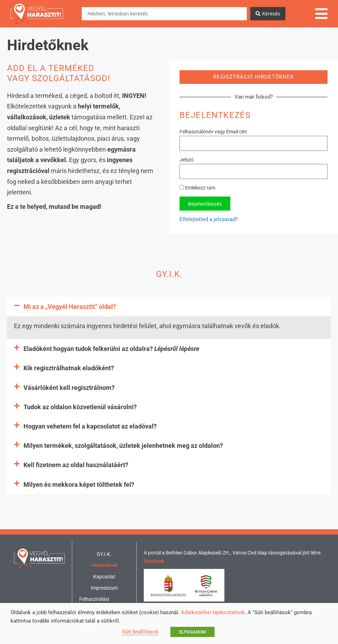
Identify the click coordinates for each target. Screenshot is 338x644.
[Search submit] (268, 14)
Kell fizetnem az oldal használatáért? (76, 465)
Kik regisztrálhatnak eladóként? (69, 368)
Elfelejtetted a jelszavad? (209, 219)
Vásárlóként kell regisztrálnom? (69, 388)
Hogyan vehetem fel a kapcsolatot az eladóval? (90, 426)
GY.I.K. (104, 554)
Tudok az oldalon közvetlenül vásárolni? (80, 407)
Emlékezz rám (197, 188)
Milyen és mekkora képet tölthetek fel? (79, 484)
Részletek (154, 561)
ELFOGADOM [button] (192, 632)
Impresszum (104, 588)
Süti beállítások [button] (140, 632)
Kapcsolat (104, 577)
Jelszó (187, 160)
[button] (169, 307)
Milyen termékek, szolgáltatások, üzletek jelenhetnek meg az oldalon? (123, 446)
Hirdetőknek (104, 565)
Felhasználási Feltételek (94, 603)
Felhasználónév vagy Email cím (213, 132)
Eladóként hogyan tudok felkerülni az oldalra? (111, 349)
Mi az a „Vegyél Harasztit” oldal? (70, 307)
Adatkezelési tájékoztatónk (213, 612)
